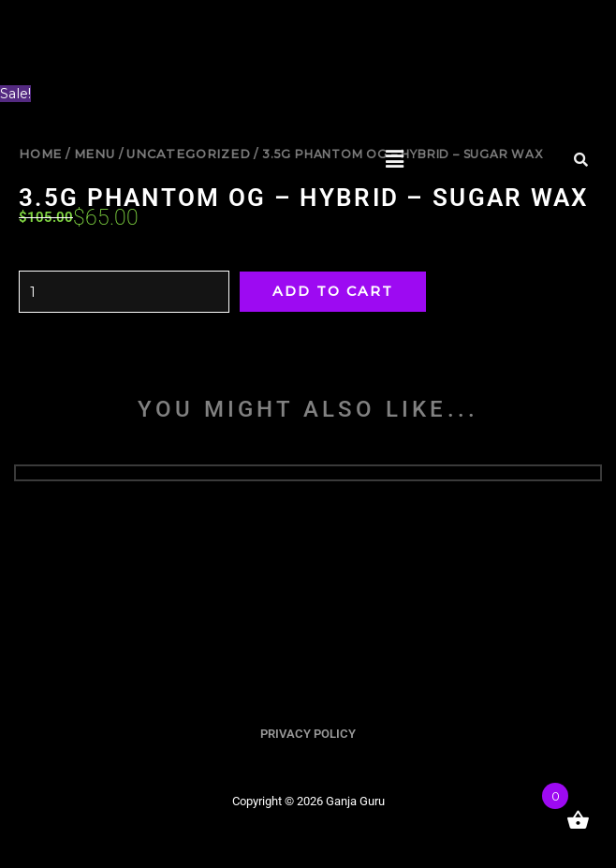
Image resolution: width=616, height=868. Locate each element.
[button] (395, 159)
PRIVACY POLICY (308, 734)
